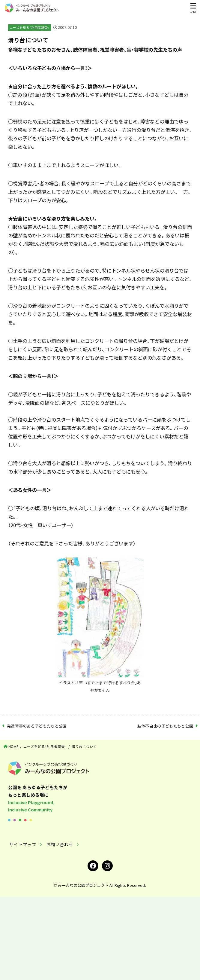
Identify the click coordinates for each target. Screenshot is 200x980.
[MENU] (193, 8)
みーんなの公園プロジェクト (83, 885)
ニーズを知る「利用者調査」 (30, 27)
